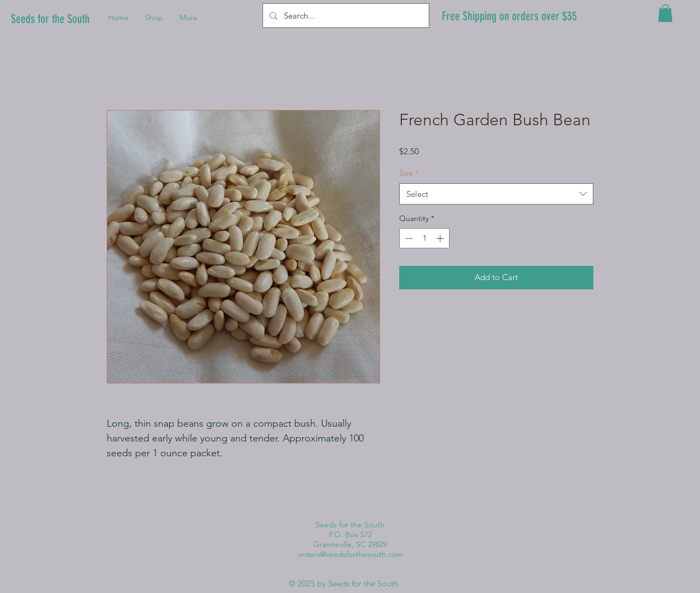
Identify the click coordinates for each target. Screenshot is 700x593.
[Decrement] (408, 238)
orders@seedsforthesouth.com (350, 554)
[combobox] (496, 194)
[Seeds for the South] (54, 19)
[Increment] (441, 238)
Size (409, 173)
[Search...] (345, 16)
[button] (665, 13)
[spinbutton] (424, 238)
